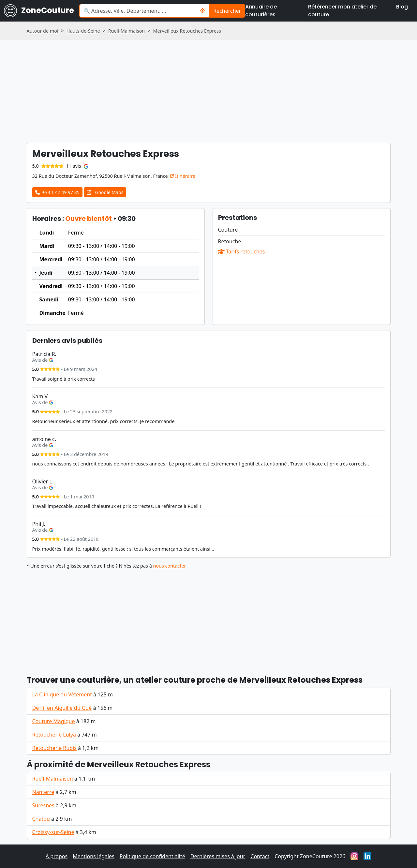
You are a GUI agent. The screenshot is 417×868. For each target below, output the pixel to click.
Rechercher (227, 11)
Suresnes (43, 805)
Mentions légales (94, 856)
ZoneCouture (39, 11)
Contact (260, 856)
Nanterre (43, 792)
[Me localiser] (203, 11)
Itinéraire (183, 176)
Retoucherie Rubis (54, 748)
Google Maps (105, 192)
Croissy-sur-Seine (53, 832)
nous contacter (169, 566)
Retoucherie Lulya (54, 735)
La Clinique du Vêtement (62, 694)
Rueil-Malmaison (53, 779)
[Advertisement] (209, 619)
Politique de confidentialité (152, 856)
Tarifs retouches (242, 251)
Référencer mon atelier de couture (342, 11)
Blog (402, 7)
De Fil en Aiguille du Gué (62, 708)
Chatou (41, 819)
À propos (57, 856)
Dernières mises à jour (218, 856)
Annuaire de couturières (261, 11)
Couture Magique (54, 721)
